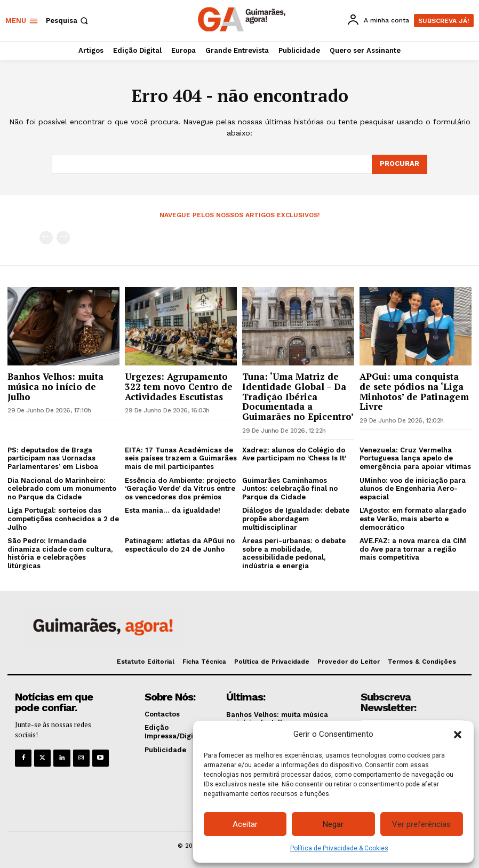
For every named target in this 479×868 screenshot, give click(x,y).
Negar (333, 824)
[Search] (400, 164)
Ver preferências (421, 824)
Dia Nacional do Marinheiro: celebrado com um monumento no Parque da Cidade (62, 488)
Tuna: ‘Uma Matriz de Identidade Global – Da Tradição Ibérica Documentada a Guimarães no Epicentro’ (298, 396)
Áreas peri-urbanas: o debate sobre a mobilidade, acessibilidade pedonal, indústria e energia (294, 553)
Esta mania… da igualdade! (173, 510)
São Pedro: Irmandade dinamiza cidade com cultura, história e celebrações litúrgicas (60, 553)
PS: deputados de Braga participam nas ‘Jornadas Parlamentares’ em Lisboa (53, 458)
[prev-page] (46, 238)
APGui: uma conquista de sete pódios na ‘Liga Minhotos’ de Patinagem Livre (414, 391)
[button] (458, 735)
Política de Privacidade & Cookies (339, 848)
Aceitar (245, 824)
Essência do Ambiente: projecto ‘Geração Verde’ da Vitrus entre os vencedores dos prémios (180, 488)
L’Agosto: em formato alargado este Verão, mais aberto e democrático (413, 519)
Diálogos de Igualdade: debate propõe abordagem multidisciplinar (296, 519)
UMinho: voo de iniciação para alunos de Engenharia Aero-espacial (413, 488)
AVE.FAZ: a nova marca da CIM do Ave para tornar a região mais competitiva (413, 549)
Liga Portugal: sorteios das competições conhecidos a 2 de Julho (63, 519)
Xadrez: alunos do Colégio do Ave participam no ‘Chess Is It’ (294, 454)
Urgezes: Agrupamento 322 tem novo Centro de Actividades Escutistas (179, 386)
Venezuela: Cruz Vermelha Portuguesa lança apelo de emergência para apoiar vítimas (415, 458)
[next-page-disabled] (63, 238)
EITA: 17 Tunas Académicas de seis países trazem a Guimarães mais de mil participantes (181, 458)
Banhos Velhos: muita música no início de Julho (55, 386)
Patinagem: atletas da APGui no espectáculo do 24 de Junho (180, 545)
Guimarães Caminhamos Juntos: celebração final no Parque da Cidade (290, 488)
